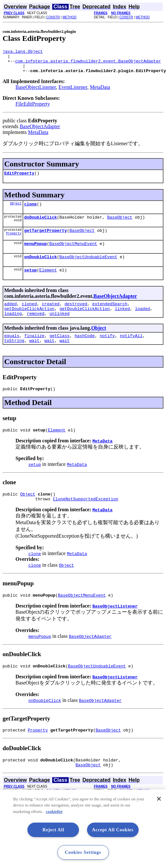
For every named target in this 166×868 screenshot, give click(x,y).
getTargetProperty (46, 239)
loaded (143, 322)
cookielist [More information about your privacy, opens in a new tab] (54, 811)
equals (12, 351)
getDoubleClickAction (29, 322)
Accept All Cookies (113, 830)
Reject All (54, 830)
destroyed (76, 316)
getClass (59, 351)
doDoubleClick (40, 225)
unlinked (59, 328)
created (51, 316)
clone (30, 211)
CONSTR (53, 17)
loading (13, 328)
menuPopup (35, 253)
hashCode (84, 351)
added (10, 316)
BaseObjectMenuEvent (73, 253)
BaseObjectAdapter (40, 131)
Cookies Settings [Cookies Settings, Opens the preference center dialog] (83, 852)
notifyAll (131, 351)
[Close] (159, 799)
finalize (34, 351)
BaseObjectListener (36, 92)
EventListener (73, 92)
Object (16, 210)
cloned (29, 316)
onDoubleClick (40, 267)
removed (36, 328)
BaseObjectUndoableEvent (88, 267)
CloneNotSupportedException (86, 519)
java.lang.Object (23, 52)
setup (30, 281)
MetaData (100, 92)
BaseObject (120, 225)
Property (14, 243)
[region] (83, 829)
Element (48, 281)
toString (14, 357)
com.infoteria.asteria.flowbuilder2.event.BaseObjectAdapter (88, 64)
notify (107, 351)
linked (122, 322)
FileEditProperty (33, 109)
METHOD (69, 17)
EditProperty (19, 179)
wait (34, 357)
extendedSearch (110, 316)
